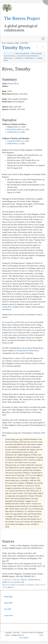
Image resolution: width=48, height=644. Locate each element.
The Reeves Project (22, 18)
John (31, 322)
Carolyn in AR (19, 582)
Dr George (18, 351)
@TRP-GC (6, 582)
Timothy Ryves (16, 48)
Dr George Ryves (8, 322)
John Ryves (19, 58)
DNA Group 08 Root (22, 53)
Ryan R (24, 580)
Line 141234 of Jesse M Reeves (28, 56)
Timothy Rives (12, 132)
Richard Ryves (30, 58)
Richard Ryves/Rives (15, 129)
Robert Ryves (9, 58)
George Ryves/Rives (15, 141)
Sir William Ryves (32, 351)
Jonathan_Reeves (34, 580)
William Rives (12, 144)
